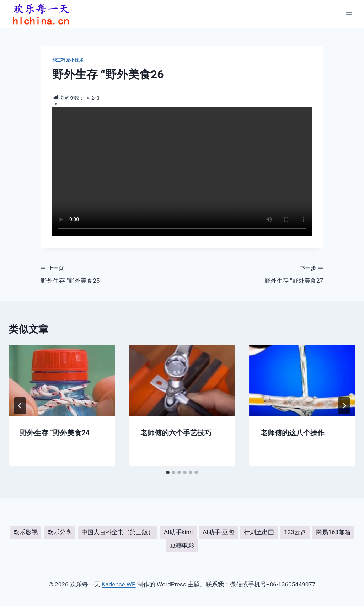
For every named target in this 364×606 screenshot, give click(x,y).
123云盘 (295, 532)
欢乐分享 (60, 532)
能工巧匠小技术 (68, 60)
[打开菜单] (349, 14)
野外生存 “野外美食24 (55, 433)
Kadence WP (119, 584)
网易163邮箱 (333, 532)
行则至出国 (259, 532)
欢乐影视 (26, 532)
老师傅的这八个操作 (293, 433)
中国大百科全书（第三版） (118, 532)
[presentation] (62, 381)
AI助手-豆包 (218, 532)
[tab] (168, 472)
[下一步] (344, 406)
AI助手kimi (178, 532)
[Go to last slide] (20, 406)
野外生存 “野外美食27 (256, 274)
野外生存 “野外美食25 (108, 274)
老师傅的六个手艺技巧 (176, 433)
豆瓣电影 (182, 546)
